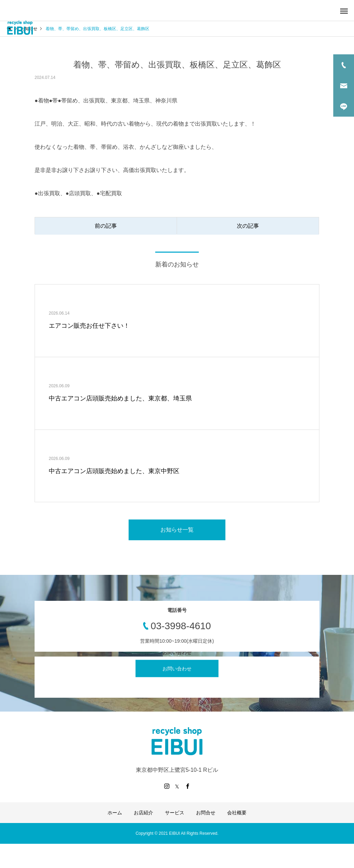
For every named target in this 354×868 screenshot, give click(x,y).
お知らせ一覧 (177, 530)
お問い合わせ (177, 669)
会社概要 (237, 813)
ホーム (115, 813)
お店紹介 (143, 813)
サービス (175, 813)
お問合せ (206, 813)
